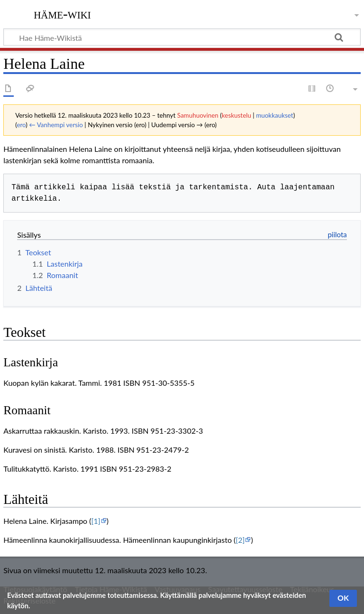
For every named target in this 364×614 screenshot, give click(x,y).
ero (21, 125)
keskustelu (237, 115)
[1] (96, 521)
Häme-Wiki (62, 14)
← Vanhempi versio (56, 125)
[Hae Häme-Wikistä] (182, 37)
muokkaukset (275, 115)
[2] (240, 540)
